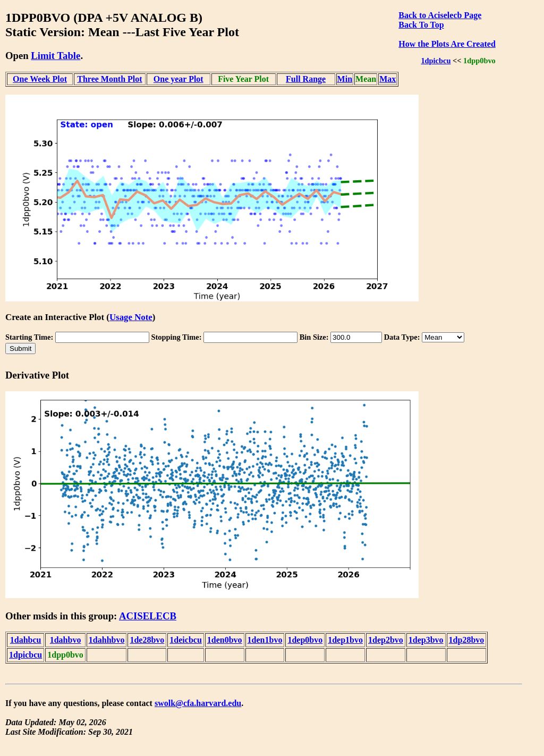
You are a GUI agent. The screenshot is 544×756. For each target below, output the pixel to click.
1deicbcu (185, 640)
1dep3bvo (426, 640)
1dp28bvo (467, 640)
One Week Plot (40, 79)
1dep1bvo (345, 640)
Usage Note (131, 317)
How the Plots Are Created (447, 44)
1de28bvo (147, 640)
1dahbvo (66, 640)
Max (388, 79)
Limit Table (56, 56)
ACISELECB (148, 616)
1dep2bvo (386, 640)
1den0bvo (225, 640)
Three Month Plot (109, 79)
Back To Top (421, 25)
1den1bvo (265, 640)
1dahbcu (26, 640)
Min (345, 79)
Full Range (306, 79)
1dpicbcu (436, 61)
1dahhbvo (107, 640)
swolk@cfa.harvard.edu (198, 703)
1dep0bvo (305, 640)
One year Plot (178, 79)
